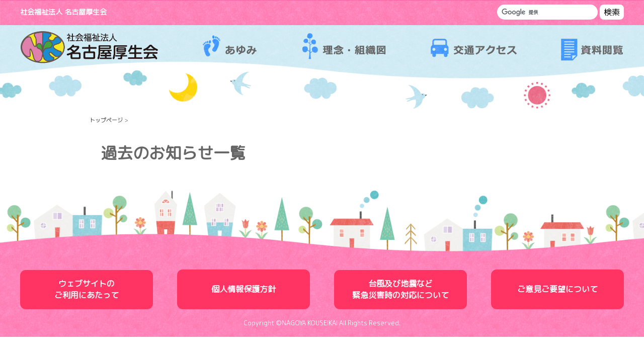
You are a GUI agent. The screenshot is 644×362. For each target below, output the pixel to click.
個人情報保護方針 (244, 289)
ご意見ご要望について (557, 289)
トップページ (106, 120)
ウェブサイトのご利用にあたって (87, 289)
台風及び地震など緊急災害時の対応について (400, 289)
